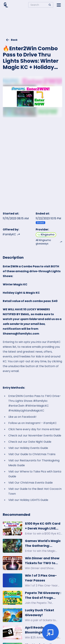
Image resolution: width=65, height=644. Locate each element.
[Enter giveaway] (50, 632)
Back (12, 40)
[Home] (6, 5)
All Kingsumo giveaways (49, 242)
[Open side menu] (59, 5)
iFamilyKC (11, 234)
